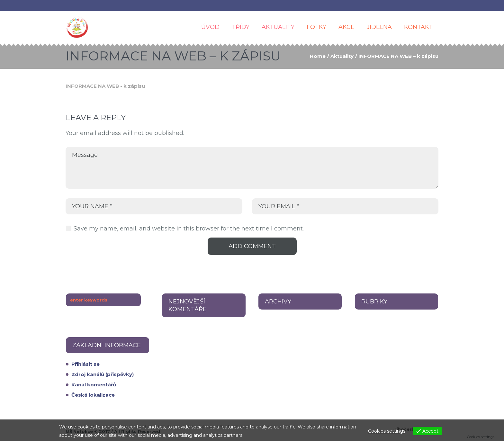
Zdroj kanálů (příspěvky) (103, 374)
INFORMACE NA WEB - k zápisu (105, 86)
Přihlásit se (85, 364)
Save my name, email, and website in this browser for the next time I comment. (189, 229)
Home (318, 56)
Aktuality (342, 56)
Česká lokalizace (93, 395)
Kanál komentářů (94, 385)
